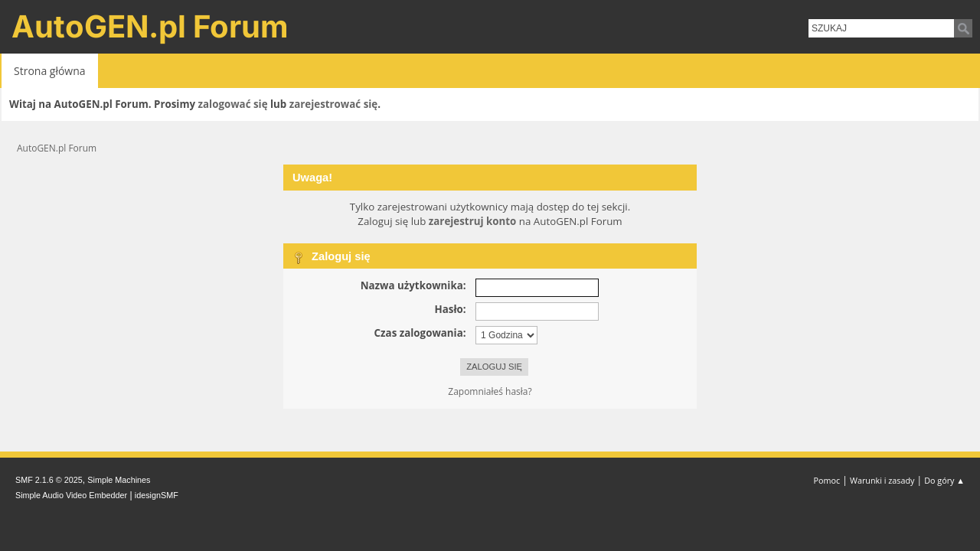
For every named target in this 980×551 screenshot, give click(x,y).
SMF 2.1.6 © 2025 (49, 480)
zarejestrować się (333, 104)
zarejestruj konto (473, 221)
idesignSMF (157, 495)
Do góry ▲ (944, 480)
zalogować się (233, 104)
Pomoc (827, 480)
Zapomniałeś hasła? (490, 391)
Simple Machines (119, 480)
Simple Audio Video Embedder (71, 495)
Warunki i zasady (882, 480)
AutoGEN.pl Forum (150, 26)
